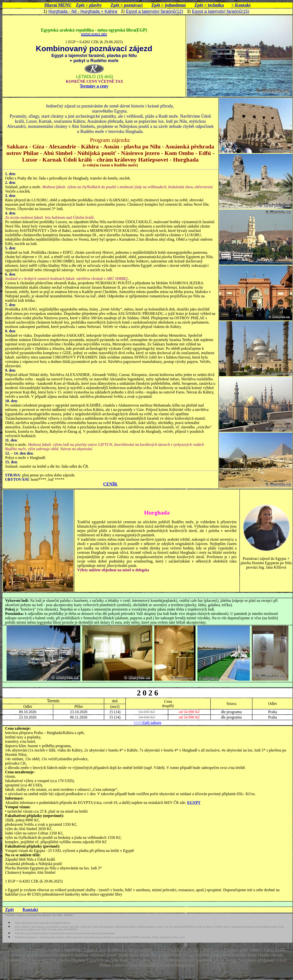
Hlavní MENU (58, 5)
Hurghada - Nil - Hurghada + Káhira (83, 11)
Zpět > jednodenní (168, 5)
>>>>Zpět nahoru (147, 723)
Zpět (9, 910)
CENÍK (110, 484)
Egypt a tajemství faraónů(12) (155, 11)
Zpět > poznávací (127, 5)
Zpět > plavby (89, 5)
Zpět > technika (209, 5)
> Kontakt (241, 5)
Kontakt (30, 910)
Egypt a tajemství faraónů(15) (220, 11)
